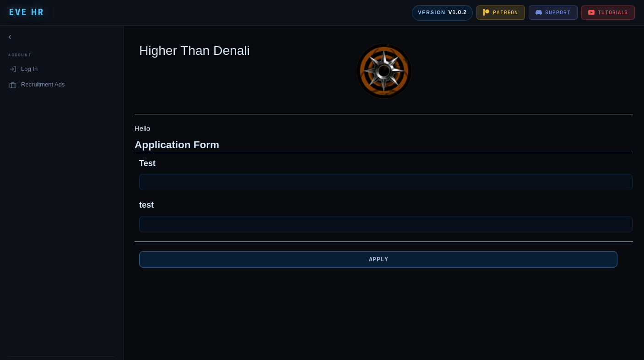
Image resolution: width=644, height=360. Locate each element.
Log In (23, 71)
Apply (371, 259)
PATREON (501, 13)
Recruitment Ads (37, 86)
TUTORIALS (608, 13)
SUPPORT (553, 13)
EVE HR (27, 12)
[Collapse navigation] (10, 39)
